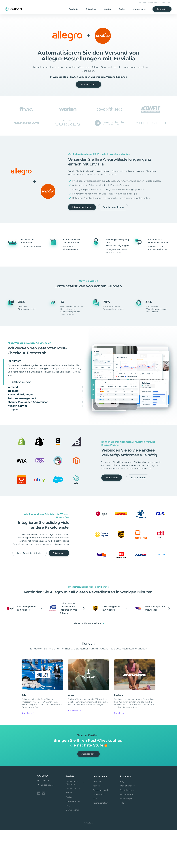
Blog (122, 820)
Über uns (97, 820)
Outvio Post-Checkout (75, 821)
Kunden (108, 9)
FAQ (169, 3)
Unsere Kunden (73, 840)
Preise (122, 9)
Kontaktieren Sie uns (156, 3)
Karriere (97, 824)
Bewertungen (126, 837)
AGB (95, 837)
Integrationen (139, 9)
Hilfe (122, 841)
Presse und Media (101, 829)
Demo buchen (73, 848)
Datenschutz (99, 833)
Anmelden (142, 3)
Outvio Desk (73, 827)
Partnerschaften (100, 841)
